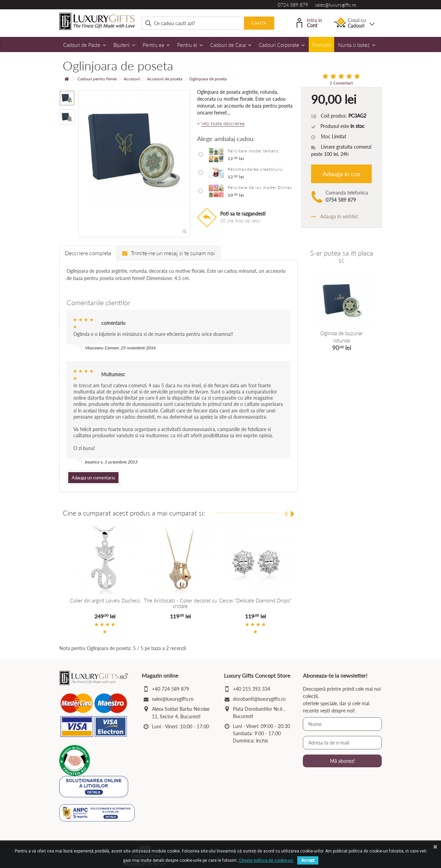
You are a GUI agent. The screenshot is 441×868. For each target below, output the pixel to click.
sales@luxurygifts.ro (336, 5)
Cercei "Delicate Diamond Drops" (255, 600)
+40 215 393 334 (252, 689)
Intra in (309, 22)
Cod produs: (334, 116)
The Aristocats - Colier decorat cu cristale (180, 603)
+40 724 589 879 (171, 689)
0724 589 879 (293, 5)
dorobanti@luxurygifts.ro (259, 699)
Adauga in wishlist (335, 216)
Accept (308, 860)
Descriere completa (88, 253)
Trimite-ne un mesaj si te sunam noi (168, 253)
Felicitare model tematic (253, 151)
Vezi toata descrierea (223, 123)
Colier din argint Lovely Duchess (105, 600)
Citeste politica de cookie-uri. (266, 860)
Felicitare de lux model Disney (260, 187)
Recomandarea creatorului (256, 169)
